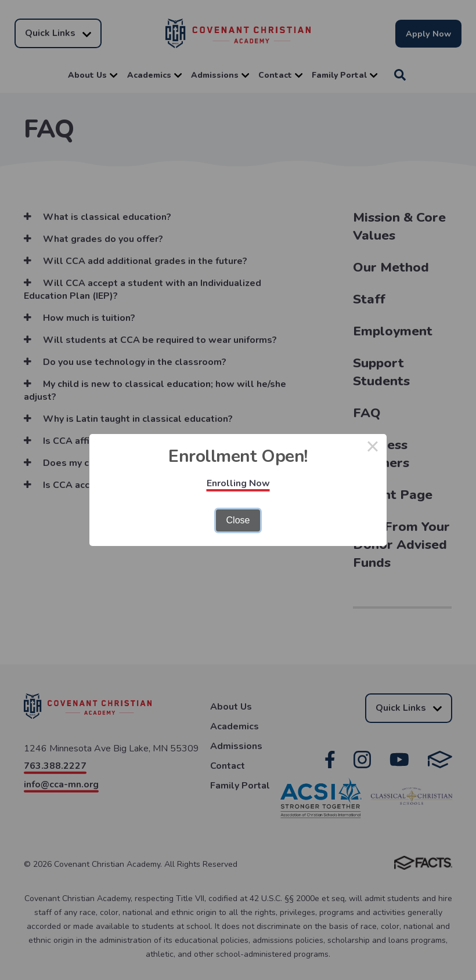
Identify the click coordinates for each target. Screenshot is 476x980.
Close (238, 520)
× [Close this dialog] (373, 448)
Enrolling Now (238, 483)
